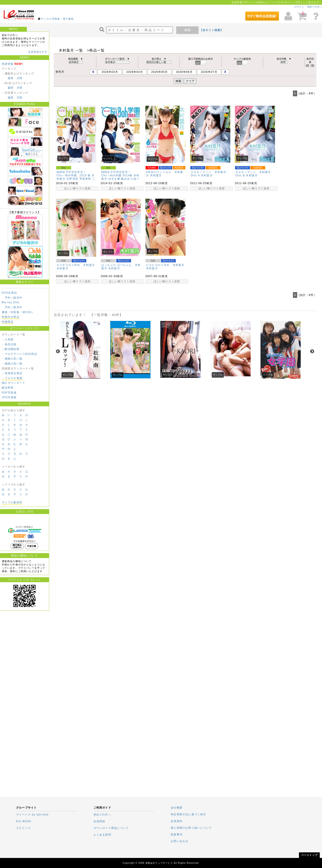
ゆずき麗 (114, 179)
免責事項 (177, 834)
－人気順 (8, 339)
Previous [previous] (58, 352)
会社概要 (177, 808)
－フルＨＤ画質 (12, 378)
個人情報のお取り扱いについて (191, 828)
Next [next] (312, 352)
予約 (8, 298)
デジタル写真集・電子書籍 (57, 19)
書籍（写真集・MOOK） (18, 312)
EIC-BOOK (24, 821)
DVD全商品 (10, 293)
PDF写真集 (9, 393)
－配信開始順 (11, 349)
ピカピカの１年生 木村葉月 (165, 265)
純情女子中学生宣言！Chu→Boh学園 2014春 (117, 174)
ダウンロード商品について (111, 828)
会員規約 (177, 821)
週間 (11, 78)
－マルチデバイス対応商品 (19, 354)
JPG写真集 (9, 397)
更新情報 (8, 64)
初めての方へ (315, 7)
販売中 (18, 298)
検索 (187, 30)
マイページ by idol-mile (32, 815)
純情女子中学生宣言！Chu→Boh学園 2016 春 (74, 174)
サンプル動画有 (12, 502)
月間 (19, 78)
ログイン (299, 7)
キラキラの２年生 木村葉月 (76, 265)
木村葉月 (156, 175)
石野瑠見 (72, 179)
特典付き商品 (11, 317)
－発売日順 (9, 344)
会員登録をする (38, 52)
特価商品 (8, 322)
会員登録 (99, 821)
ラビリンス (23, 828)
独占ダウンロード (14, 383)
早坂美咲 (85, 179)
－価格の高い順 (12, 364)
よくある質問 (102, 835)
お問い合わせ (179, 841)
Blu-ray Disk (11, 302)
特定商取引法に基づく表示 (188, 814)
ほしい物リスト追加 (77, 188)
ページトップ (309, 855)
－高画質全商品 (12, 373)
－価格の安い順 (12, 359)
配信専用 (8, 388)
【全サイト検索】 (212, 30)
